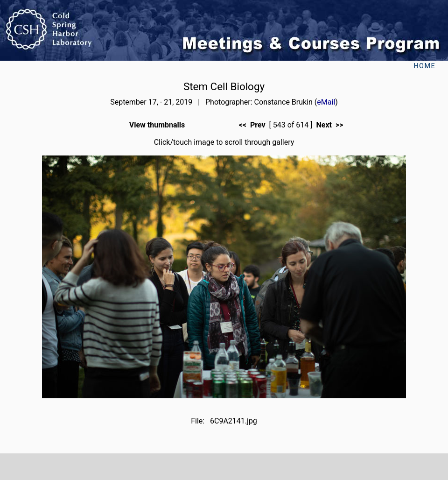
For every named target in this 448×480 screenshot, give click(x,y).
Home (424, 66)
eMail (326, 102)
